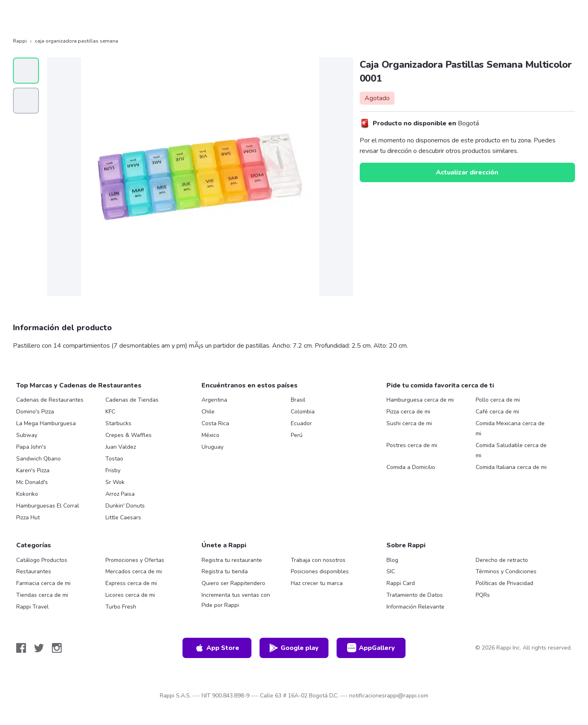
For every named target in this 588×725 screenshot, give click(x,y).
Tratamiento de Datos (415, 595)
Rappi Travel (32, 607)
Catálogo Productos (42, 560)
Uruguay (212, 447)
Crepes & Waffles (129, 435)
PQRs (483, 595)
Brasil (298, 400)
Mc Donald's (32, 482)
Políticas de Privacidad (504, 583)
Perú (297, 435)
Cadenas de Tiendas (132, 400)
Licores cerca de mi (130, 595)
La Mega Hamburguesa (46, 423)
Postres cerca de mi (412, 445)
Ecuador (301, 423)
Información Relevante (415, 607)
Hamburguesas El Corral (48, 506)
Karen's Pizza (33, 470)
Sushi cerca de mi (409, 423)
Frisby (113, 470)
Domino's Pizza (35, 412)
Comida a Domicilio (411, 467)
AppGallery (371, 648)
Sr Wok (115, 482)
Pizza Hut (28, 517)
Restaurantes (34, 571)
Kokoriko (27, 494)
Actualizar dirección (467, 172)
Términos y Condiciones (506, 571)
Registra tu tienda (225, 571)
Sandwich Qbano (39, 459)
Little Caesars (123, 517)
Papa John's (31, 447)
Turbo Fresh (121, 607)
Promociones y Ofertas (135, 560)
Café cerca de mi (497, 412)
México (210, 435)
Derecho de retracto (502, 560)
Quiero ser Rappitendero (233, 583)
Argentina (214, 400)
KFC (110, 412)
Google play (294, 648)
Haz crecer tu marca (317, 583)
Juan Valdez (121, 447)
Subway (27, 435)
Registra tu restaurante (232, 560)
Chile (208, 412)
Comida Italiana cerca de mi (511, 467)
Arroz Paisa (120, 494)
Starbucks (118, 423)
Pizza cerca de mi (408, 412)
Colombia (303, 412)
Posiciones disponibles (320, 571)
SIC (391, 571)
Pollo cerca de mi (498, 400)
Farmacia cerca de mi (43, 583)
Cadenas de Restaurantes (50, 400)
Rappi (20, 41)
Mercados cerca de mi (134, 571)
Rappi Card (401, 583)
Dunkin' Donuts (125, 506)
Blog (392, 560)
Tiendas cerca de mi (42, 595)
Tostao (114, 459)
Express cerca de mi (131, 583)
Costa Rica (215, 423)
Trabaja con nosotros (318, 560)
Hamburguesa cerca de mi (420, 400)
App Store (217, 648)
